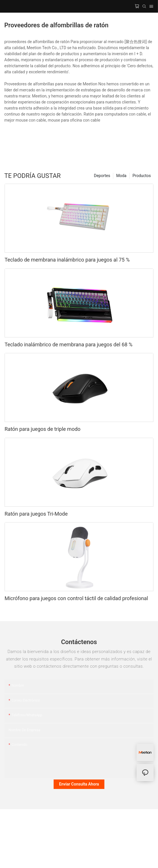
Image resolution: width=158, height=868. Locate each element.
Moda (121, 176)
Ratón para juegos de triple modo (43, 429)
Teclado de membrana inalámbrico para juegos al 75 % (67, 260)
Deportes (102, 176)
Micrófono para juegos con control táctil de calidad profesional (76, 598)
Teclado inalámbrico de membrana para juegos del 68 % (69, 344)
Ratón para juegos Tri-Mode (36, 514)
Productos (142, 176)
